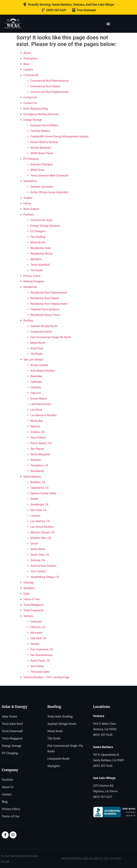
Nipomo (35, 426)
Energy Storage (33, 120)
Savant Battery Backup (44, 142)
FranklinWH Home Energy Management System (60, 137)
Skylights (36, 259)
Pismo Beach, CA (41, 443)
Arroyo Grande (39, 365)
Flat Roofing (38, 237)
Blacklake (36, 376)
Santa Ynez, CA (40, 555)
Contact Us (30, 97)
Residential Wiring (41, 254)
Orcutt (34, 544)
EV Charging (31, 159)
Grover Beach (39, 399)
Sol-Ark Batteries (41, 148)
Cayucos (36, 393)
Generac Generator (42, 187)
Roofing (28, 320)
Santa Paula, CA (40, 661)
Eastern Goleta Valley (43, 493)
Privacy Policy (32, 276)
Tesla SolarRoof (40, 265)
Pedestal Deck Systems (45, 309)
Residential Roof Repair (45, 298)
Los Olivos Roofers (42, 527)
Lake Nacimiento (41, 404)
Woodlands (37, 471)
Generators (30, 181)
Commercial (31, 75)
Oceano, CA (38, 432)
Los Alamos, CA (40, 521)
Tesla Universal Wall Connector (49, 176)
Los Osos (36, 410)
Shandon (36, 460)
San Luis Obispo (33, 360)
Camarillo (36, 622)
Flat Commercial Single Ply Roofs (51, 337)
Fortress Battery (40, 131)
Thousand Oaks (40, 672)
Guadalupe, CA (39, 504)
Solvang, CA (38, 560)
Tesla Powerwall (34, 610)
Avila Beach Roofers (43, 371)
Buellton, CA (38, 482)
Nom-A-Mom (31, 209)
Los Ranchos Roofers (44, 415)
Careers (28, 70)
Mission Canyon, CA (43, 532)
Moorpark (36, 633)
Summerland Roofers (43, 566)
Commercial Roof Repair (45, 86)
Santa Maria (38, 549)
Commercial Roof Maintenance (49, 81)
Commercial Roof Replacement (50, 92)
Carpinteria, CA (40, 488)
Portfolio (29, 215)
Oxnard (35, 644)
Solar (27, 594)
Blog (26, 64)
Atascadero (30, 58)
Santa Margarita (40, 454)
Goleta (34, 499)
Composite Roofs (41, 332)
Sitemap (29, 583)
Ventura (28, 616)
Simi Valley (37, 666)
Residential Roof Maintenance (49, 293)
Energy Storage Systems (45, 226)
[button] (108, 24)
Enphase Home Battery (45, 125)
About (27, 53)
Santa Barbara (32, 477)
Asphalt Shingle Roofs (44, 326)
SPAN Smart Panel (42, 153)
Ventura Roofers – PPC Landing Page (46, 677)
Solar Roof (37, 348)
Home (27, 203)
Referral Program (34, 281)
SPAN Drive (37, 170)
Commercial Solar (41, 220)
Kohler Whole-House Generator (49, 192)
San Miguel (37, 449)
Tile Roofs (37, 270)
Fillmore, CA (38, 627)
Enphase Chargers (42, 164)
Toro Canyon (38, 571)
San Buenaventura (42, 655)
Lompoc (35, 516)
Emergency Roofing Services (41, 114)
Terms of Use (32, 599)
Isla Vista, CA (38, 510)
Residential (30, 287)
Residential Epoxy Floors (45, 315)
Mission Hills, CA (41, 538)
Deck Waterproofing (36, 109)
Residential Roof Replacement (49, 304)
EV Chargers (38, 231)
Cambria (36, 387)
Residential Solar (41, 248)
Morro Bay (37, 421)
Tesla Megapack (34, 605)
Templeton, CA (39, 465)
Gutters (28, 198)
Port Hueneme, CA (42, 649)
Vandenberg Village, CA (45, 577)
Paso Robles (38, 438)
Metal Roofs (38, 242)
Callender (36, 382)
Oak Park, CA (38, 638)
